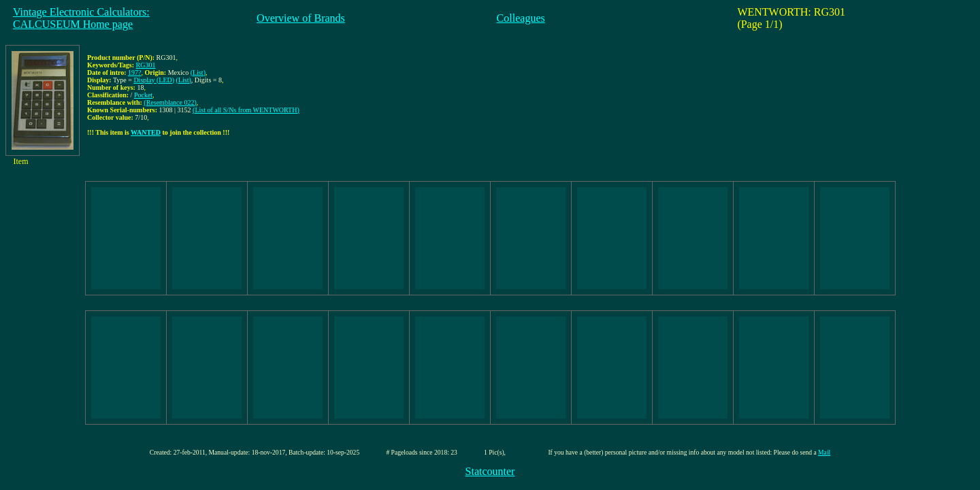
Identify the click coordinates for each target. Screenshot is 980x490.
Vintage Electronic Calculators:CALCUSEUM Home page (81, 18)
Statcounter (490, 471)
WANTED (146, 132)
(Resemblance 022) (170, 102)
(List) (198, 72)
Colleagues (521, 18)
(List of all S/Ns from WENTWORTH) (246, 110)
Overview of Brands (301, 18)
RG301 (146, 65)
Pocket (143, 95)
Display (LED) (154, 80)
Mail (824, 452)
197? (134, 72)
